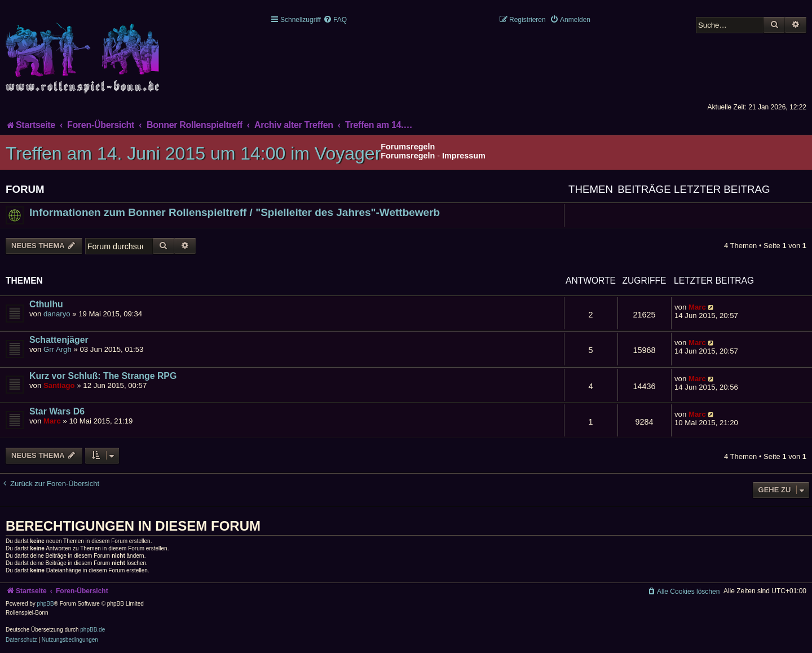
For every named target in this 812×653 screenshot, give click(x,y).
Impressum (464, 156)
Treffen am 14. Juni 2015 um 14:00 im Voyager (193, 153)
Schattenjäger (59, 340)
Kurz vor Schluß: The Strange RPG (103, 376)
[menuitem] (335, 20)
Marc (697, 307)
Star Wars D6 (57, 411)
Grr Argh (58, 349)
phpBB (46, 604)
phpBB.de (92, 630)
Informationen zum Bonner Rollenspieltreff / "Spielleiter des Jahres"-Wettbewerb (235, 212)
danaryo (57, 314)
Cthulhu (46, 304)
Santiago (59, 385)
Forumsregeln (408, 156)
